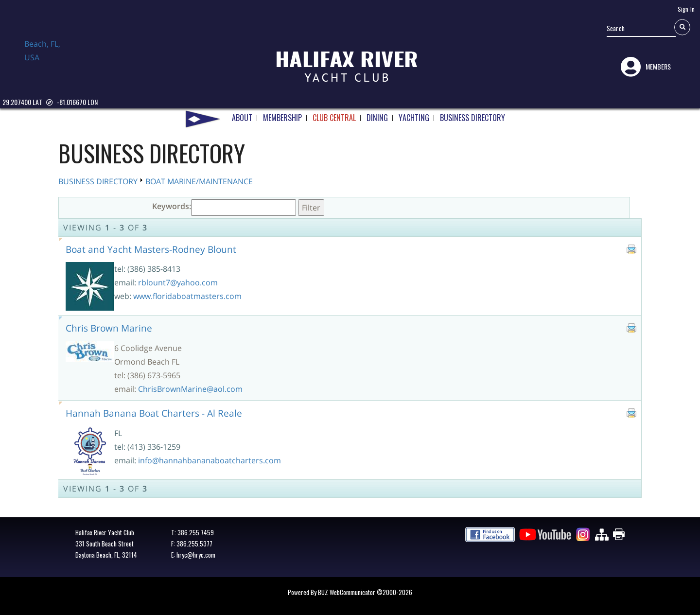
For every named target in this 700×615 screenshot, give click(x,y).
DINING (377, 114)
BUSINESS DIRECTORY (472, 114)
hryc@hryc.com (196, 555)
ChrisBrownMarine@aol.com (190, 389)
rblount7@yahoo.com (178, 282)
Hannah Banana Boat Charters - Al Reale (154, 413)
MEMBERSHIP (282, 114)
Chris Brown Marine (109, 328)
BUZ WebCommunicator (347, 592)
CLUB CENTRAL (334, 114)
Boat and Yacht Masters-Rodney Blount (151, 249)
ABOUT (242, 114)
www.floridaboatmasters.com (187, 296)
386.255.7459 (196, 532)
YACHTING (414, 114)
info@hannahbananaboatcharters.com (210, 460)
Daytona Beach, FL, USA (49, 60)
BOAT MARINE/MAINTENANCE (199, 181)
